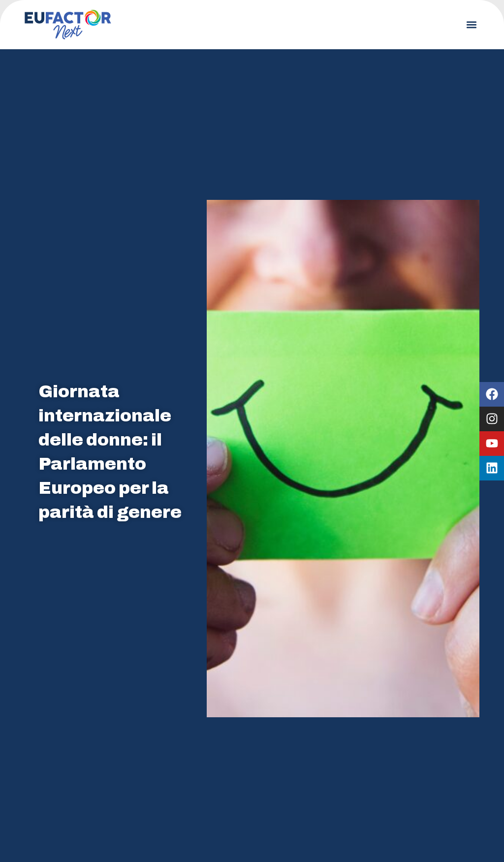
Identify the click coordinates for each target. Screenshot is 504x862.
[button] (471, 25)
